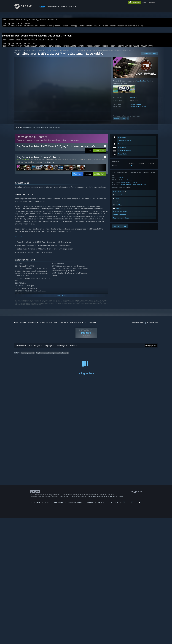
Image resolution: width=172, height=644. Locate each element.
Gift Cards (114, 628)
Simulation (117, 121)
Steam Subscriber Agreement (98, 623)
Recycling (102, 628)
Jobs (47, 628)
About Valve (35, 628)
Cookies (120, 623)
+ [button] (128, 121)
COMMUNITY (53, 6)
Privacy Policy (64, 623)
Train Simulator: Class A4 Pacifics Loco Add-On (47, 163)
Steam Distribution (75, 628)
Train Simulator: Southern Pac (34, 165)
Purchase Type (35, 348)
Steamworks (58, 628)
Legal (73, 623)
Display (72, 348)
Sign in (18, 130)
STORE (42, 6)
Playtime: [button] (69, 356)
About (64, 6)
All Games (18, 53)
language (152, 2)
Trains (124, 121)
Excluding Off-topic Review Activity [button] (51, 356)
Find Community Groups (121, 221)
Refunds (113, 623)
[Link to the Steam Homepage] (25, 8)
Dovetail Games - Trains (138, 109)
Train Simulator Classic (67, 53)
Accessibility (82, 623)
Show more (51, 165)
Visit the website (120, 194)
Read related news (120, 218)
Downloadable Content (84, 53)
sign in (144, 2)
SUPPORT (73, 6)
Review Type (20, 348)
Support (90, 628)
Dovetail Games (135, 107)
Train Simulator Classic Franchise (47, 53)
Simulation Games (29, 53)
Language (48, 348)
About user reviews (138, 326)
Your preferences (152, 326)
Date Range (61, 348)
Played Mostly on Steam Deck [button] (86, 356)
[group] (86, 356)
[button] (99, 153)
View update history (120, 214)
